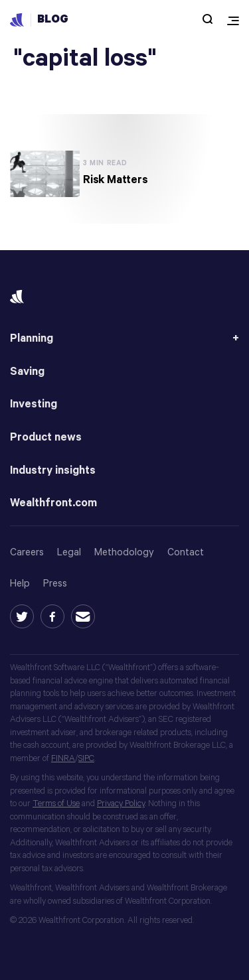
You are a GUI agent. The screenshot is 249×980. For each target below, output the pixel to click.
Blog (53, 20)
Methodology (124, 552)
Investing (34, 404)
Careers (27, 552)
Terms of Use (56, 804)
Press (55, 584)
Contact (186, 552)
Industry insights (53, 471)
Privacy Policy (121, 804)
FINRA (63, 759)
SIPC (86, 759)
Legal (69, 552)
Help (20, 584)
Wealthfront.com (53, 503)
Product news (46, 438)
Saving (27, 372)
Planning (32, 339)
